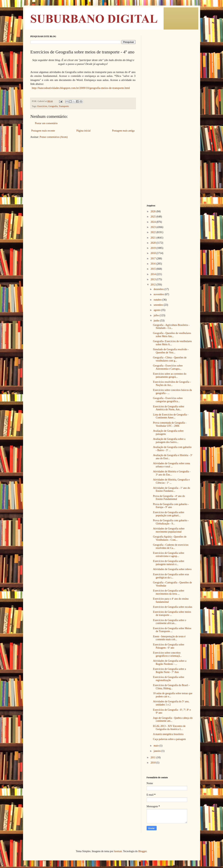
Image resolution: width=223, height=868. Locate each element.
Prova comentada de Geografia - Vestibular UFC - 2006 (170, 424)
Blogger (142, 851)
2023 (153, 227)
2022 (153, 232)
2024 (153, 222)
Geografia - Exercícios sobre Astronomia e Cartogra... (168, 367)
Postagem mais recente (43, 131)
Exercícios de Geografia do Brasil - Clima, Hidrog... (171, 687)
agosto (157, 310)
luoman (118, 851)
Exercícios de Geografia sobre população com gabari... (168, 514)
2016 (153, 264)
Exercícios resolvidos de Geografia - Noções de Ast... (172, 383)
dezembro (159, 289)
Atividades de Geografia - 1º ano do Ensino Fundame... (171, 490)
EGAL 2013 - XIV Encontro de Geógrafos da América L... (169, 728)
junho (157, 321)
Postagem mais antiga (123, 131)
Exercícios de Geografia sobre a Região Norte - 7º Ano (169, 671)
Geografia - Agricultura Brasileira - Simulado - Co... (171, 327)
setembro (159, 305)
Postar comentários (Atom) (54, 137)
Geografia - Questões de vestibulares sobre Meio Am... (172, 335)
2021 (153, 238)
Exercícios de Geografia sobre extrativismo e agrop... (168, 555)
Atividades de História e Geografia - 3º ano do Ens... (172, 473)
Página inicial (83, 131)
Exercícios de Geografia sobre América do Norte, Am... (168, 408)
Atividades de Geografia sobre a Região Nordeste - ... (170, 662)
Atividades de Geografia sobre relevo (172, 569)
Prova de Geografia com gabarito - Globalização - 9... (171, 522)
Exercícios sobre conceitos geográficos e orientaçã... (167, 654)
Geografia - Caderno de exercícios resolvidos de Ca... (171, 546)
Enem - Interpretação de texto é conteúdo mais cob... (169, 638)
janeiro (158, 751)
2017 (153, 259)
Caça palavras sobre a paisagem (169, 739)
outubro (158, 300)
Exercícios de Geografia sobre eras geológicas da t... (171, 576)
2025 (153, 217)
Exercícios (42, 106)
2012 (153, 285)
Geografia (53, 106)
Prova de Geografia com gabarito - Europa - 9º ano (171, 506)
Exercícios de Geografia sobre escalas (172, 607)
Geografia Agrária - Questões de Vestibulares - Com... (170, 538)
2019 (153, 248)
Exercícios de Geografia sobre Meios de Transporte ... (172, 630)
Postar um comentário (46, 123)
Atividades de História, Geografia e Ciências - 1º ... (171, 481)
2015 (153, 269)
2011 (153, 757)
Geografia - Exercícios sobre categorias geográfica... (168, 400)
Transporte (64, 106)
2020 (153, 243)
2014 (153, 274)
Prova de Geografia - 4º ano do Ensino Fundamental (169, 498)
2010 (153, 763)
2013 (153, 279)
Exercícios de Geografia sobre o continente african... (170, 622)
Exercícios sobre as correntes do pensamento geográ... (170, 375)
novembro (159, 294)
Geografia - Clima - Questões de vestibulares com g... (170, 359)
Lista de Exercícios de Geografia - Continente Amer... (171, 416)
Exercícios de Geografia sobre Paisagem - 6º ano (168, 646)
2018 (153, 253)
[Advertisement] (170, 91)
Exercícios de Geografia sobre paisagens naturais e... (168, 563)
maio (157, 746)
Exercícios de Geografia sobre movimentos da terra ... (168, 592)
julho (157, 315)
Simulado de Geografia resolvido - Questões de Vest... (171, 351)
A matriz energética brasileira (168, 734)
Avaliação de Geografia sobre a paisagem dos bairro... (169, 441)
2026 (153, 211)
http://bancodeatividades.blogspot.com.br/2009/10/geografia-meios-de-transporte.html (80, 88)
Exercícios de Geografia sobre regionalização (168, 679)
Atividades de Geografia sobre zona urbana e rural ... (171, 465)
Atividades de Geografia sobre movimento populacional (169, 530)
